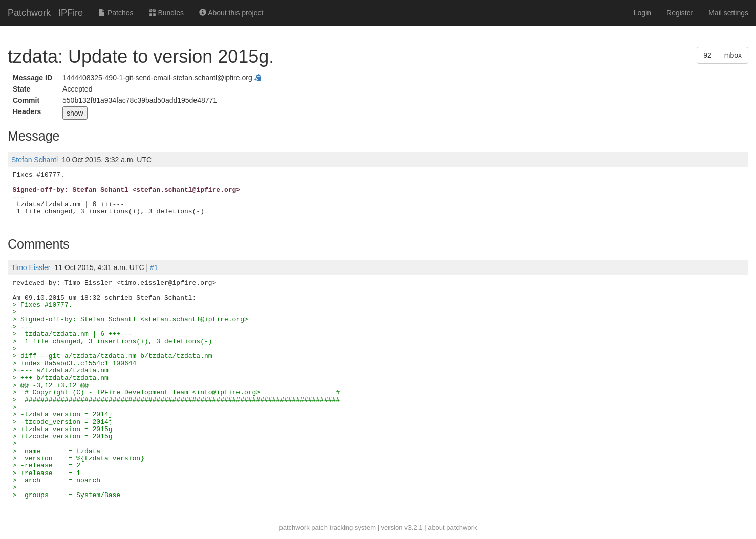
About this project (231, 13)
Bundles (166, 13)
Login (642, 13)
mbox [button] (733, 55)
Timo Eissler (31, 267)
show (75, 113)
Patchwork (29, 13)
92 (707, 55)
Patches (116, 13)
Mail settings (728, 13)
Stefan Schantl (35, 160)
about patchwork (452, 527)
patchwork (294, 527)
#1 (154, 267)
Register (680, 13)
